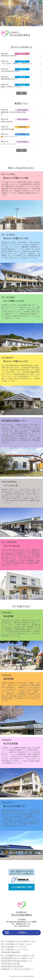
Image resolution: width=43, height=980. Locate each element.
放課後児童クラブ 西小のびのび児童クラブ (17, 969)
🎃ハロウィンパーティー (9, 136)
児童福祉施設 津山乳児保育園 (12, 966)
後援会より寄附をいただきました (12, 87)
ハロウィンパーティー (8, 144)
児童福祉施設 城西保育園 (10, 952)
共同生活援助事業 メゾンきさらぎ (14, 947)
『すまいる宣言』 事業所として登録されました (16, 63)
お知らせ (22, 61)
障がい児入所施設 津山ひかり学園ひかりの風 (18, 941)
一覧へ (21, 93)
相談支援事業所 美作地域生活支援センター (17, 961)
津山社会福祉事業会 (20, 34)
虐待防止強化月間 (7, 122)
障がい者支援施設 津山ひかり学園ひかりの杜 (18, 956)
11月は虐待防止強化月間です (10, 71)
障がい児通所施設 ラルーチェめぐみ (14, 950)
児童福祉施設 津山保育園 (10, 964)
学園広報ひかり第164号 (9, 56)
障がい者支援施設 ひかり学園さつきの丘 (16, 944)
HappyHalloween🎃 (7, 129)
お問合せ (22, 933)
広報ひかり (22, 54)
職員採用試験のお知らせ (9, 79)
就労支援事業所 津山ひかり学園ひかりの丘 (17, 958)
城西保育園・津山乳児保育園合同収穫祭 (13, 113)
